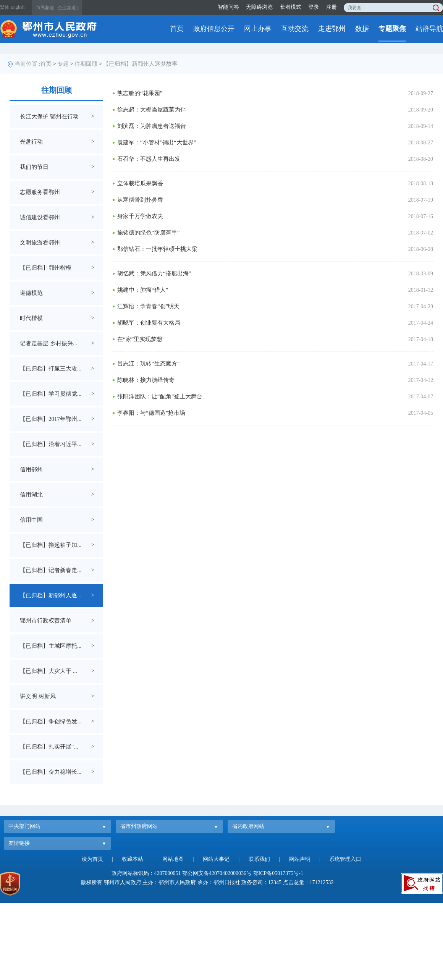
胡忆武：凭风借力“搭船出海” (154, 273)
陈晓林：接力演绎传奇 (146, 380)
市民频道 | (46, 8)
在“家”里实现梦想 (140, 339)
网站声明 (300, 859)
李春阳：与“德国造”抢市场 (151, 413)
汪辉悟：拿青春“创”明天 (148, 306)
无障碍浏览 (259, 7)
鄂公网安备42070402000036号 (217, 873)
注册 (331, 7)
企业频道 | (68, 8)
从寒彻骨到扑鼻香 (140, 200)
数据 (362, 29)
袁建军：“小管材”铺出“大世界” (157, 142)
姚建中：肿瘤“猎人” (143, 290)
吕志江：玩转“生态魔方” (148, 364)
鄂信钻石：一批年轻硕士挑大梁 (157, 249)
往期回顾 (86, 64)
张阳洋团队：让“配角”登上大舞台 (160, 396)
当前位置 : (27, 64)
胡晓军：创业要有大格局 (149, 323)
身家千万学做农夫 (140, 216)
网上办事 (258, 29)
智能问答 (228, 7)
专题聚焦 (392, 29)
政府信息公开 (214, 29)
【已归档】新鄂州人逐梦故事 (140, 64)
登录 (314, 7)
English (18, 7)
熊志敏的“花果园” (140, 93)
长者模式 (291, 7)
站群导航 (429, 29)
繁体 (5, 7)
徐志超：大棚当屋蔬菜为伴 (152, 110)
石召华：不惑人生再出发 (149, 159)
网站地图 (173, 859)
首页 (177, 29)
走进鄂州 (332, 29)
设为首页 (92, 859)
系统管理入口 (345, 859)
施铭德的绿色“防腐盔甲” (148, 233)
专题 (63, 64)
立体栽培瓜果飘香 (140, 183)
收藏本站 (133, 859)
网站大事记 (216, 859)
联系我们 (259, 859)
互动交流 (295, 29)
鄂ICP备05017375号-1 (278, 873)
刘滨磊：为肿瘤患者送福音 (152, 126)
